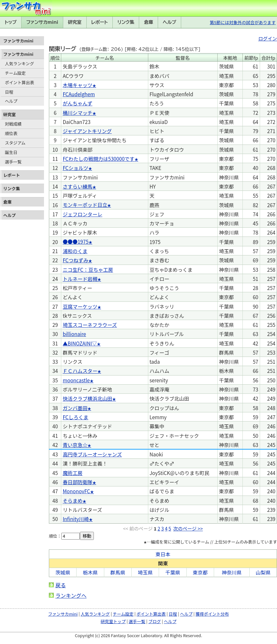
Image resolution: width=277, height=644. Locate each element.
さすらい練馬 (77, 186)
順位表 (11, 133)
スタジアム (15, 143)
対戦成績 (13, 124)
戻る (61, 585)
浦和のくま (75, 251)
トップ (11, 22)
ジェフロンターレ (82, 214)
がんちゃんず (77, 103)
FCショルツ (75, 168)
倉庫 (149, 22)
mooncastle (76, 380)
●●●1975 (75, 241)
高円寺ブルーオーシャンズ (92, 454)
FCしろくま (75, 417)
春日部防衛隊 (77, 482)
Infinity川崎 (76, 519)
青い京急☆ (75, 445)
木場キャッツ (77, 85)
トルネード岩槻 (80, 279)
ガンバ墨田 (75, 408)
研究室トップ (113, 621)
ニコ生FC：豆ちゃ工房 (88, 269)
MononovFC (76, 491)
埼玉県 (145, 572)
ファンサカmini (42, 22)
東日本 (163, 554)
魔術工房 (73, 473)
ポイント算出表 (20, 82)
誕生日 (11, 152)
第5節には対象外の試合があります (243, 22)
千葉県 (173, 572)
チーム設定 (15, 73)
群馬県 (118, 572)
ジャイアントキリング (87, 131)
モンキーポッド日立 (85, 205)
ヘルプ (170, 22)
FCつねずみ (75, 260)
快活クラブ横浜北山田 (87, 398)
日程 (9, 92)
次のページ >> (188, 528)
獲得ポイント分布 (212, 614)
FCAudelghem (79, 94)
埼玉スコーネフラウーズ (90, 325)
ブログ (154, 621)
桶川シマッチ (77, 113)
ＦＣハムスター (80, 371)
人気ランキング (19, 63)
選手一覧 (13, 162)
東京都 (200, 572)
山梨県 (263, 572)
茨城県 (63, 572)
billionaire (74, 334)
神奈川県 (232, 572)
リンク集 (126, 22)
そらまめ (73, 500)
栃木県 (90, 572)
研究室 (75, 22)
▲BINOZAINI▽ (80, 343)
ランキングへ (71, 595)
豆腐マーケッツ (80, 306)
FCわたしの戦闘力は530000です (98, 159)
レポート (100, 22)
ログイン (268, 38)
